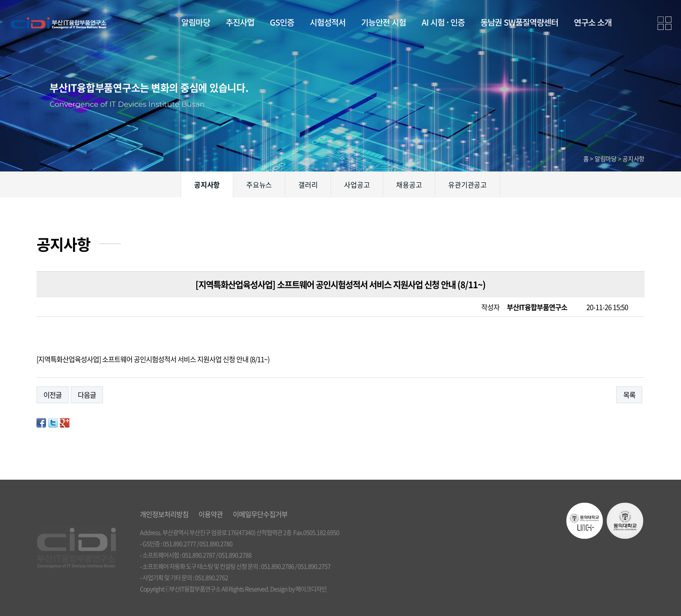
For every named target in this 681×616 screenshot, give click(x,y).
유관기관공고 (468, 184)
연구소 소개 (593, 22)
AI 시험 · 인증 (443, 22)
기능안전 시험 (384, 22)
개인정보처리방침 (164, 514)
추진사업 (240, 22)
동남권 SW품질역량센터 (519, 22)
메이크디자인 (311, 589)
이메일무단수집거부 (260, 514)
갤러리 (308, 184)
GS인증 (282, 22)
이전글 (53, 395)
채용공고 (409, 184)
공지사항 (207, 184)
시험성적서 (327, 22)
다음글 (87, 395)
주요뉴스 (259, 184)
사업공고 (357, 184)
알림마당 (196, 22)
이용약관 (211, 514)
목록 (629, 395)
